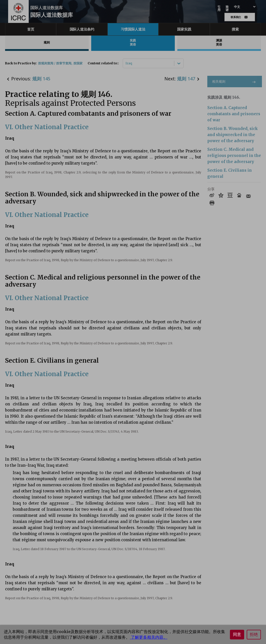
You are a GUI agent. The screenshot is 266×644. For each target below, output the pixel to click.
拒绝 (254, 634)
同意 (237, 634)
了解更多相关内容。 (149, 637)
